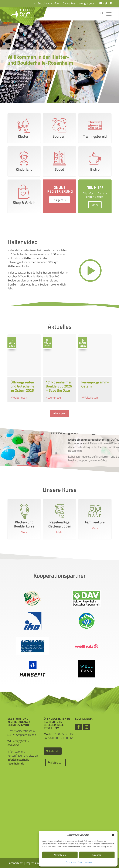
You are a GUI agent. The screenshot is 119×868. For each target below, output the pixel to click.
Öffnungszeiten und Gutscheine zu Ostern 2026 (22, 386)
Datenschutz (15, 863)
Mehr (24, 532)
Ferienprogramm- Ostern (95, 384)
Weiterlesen (20, 398)
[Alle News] (59, 413)
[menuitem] (101, 3)
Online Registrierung (74, 3)
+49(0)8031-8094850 (18, 743)
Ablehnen (97, 855)
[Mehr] (95, 205)
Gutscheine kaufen (46, 4)
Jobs (92, 3)
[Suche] (100, 14)
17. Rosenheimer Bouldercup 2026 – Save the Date (59, 386)
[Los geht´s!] (59, 200)
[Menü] (107, 14)
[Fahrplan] (55, 763)
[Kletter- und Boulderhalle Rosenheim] (18, 14)
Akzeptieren (60, 855)
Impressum (88, 862)
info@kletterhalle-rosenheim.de (19, 762)
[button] (113, 835)
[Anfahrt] (53, 751)
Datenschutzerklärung (74, 862)
